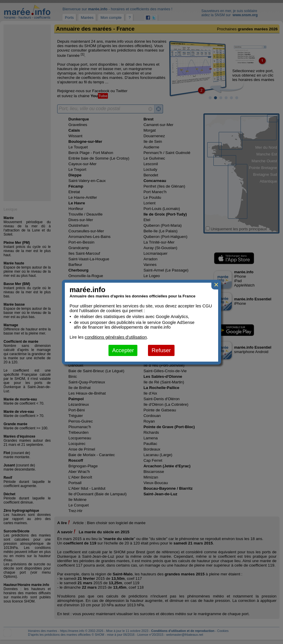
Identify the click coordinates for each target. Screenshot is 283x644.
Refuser (161, 350)
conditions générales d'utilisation (116, 337)
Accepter (123, 350)
